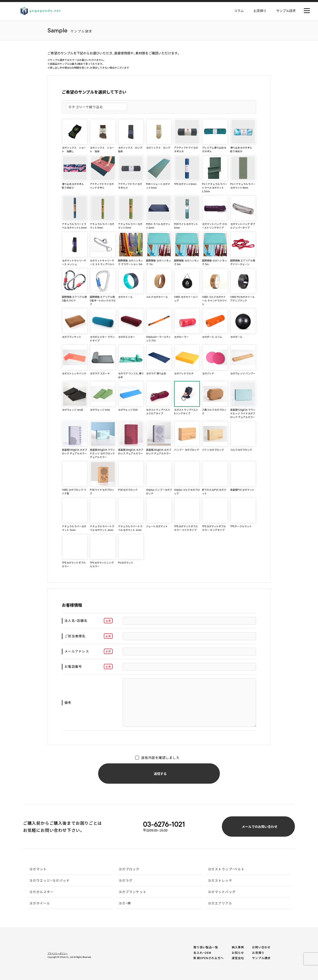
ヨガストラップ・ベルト (226, 869)
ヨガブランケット (132, 892)
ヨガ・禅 (125, 903)
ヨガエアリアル (220, 903)
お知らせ (238, 953)
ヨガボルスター (41, 892)
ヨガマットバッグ (222, 892)
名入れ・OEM (202, 953)
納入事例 (238, 947)
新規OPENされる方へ (208, 958)
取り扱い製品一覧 (206, 947)
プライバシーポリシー (58, 953)
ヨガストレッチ (220, 881)
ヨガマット (38, 869)
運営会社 (238, 958)
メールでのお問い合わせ (265, 826)
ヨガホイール (40, 903)
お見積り (260, 11)
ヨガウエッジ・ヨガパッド (49, 881)
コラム (239, 11)
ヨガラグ (125, 881)
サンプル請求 (286, 11)
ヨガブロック (129, 869)
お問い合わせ (261, 947)
